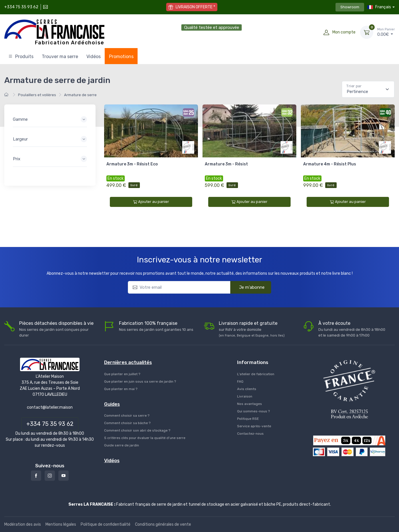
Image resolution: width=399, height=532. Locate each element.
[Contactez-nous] (45, 7)
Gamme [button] (20, 119)
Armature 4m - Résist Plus (330, 164)
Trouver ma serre (60, 57)
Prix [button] (17, 159)
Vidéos (94, 57)
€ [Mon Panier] (386, 32)
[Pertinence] (368, 89)
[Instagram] (50, 476)
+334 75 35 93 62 (21, 7)
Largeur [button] (20, 139)
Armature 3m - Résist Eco (132, 164)
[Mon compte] (326, 32)
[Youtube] (63, 476)
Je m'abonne (248, 287)
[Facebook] (36, 476)
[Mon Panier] (367, 32)
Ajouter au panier (151, 202)
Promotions (121, 57)
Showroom (350, 7)
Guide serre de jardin (122, 445)
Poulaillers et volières (37, 95)
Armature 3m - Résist (226, 164)
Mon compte (344, 32)
